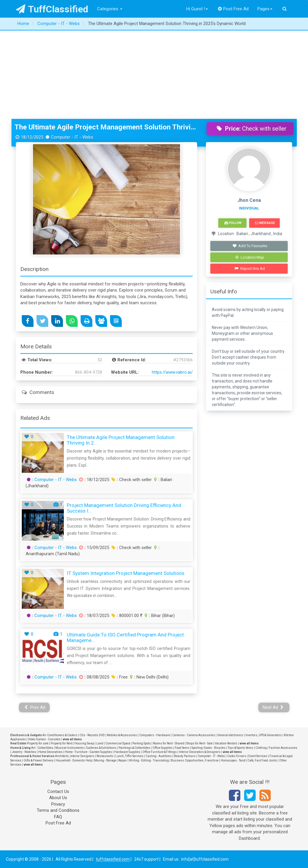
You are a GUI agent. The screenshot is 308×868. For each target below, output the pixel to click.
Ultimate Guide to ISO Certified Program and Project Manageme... (125, 637)
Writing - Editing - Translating (149, 760)
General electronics (230, 735)
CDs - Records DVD (92, 735)
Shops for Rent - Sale (199, 743)
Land (100, 743)
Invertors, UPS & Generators (264, 735)
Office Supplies (163, 748)
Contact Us (58, 791)
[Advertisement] (154, 75)
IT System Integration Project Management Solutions (126, 573)
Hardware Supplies (127, 752)
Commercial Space (118, 743)
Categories (110, 9)
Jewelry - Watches (24, 752)
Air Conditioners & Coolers (60, 735)
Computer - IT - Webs (56, 480)
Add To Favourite (250, 246)
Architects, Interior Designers (75, 756)
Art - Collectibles (42, 748)
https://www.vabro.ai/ (172, 372)
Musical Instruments (70, 748)
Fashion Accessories (283, 748)
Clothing (261, 748)
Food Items (182, 748)
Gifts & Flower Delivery (39, 760)
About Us (58, 798)
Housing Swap (84, 743)
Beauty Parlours (185, 756)
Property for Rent (61, 743)
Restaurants (105, 756)
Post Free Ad (233, 9)
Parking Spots (142, 743)
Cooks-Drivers (237, 756)
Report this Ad (250, 268)
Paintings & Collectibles (134, 748)
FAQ (58, 817)
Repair (123, 760)
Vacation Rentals (226, 743)
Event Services (258, 756)
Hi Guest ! (197, 9)
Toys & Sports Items (240, 748)
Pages (265, 9)
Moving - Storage (105, 760)
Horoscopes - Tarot (233, 760)
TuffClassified (52, 9)
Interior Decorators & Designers (200, 752)
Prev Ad (35, 707)
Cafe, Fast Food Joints (262, 760)
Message (265, 223)
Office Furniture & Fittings (160, 752)
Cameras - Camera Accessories (194, 735)
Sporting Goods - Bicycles (209, 748)
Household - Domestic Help (74, 760)
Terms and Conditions (58, 810)
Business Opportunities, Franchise (195, 760)
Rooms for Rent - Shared (169, 743)
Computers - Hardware (155, 735)
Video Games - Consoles (44, 739)
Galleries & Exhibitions (101, 748)
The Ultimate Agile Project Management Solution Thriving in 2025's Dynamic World (106, 127)
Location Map (250, 257)
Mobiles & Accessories (122, 735)
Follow (233, 223)
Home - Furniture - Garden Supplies (88, 752)
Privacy (58, 804)
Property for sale (38, 743)
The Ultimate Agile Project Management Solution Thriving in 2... (121, 440)
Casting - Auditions (159, 756)
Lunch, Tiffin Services (129, 756)
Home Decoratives (50, 752)
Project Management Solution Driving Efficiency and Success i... (124, 508)
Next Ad (273, 707)
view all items (72, 739)
